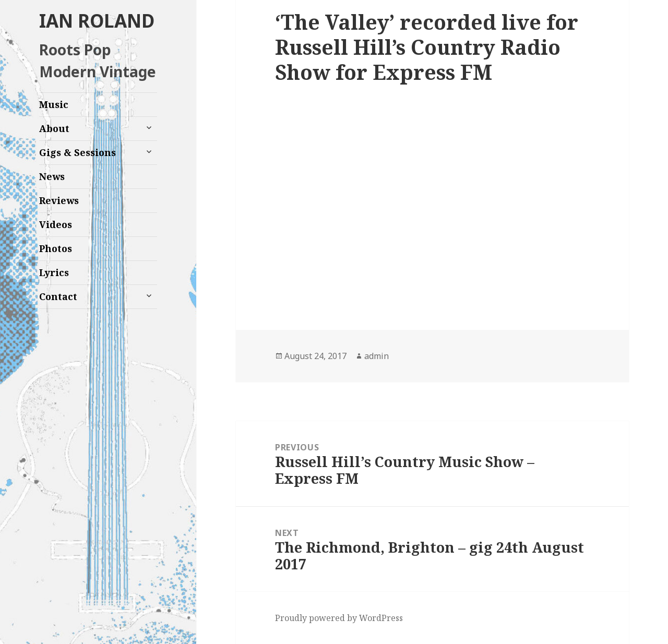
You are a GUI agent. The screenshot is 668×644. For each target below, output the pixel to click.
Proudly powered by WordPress (339, 618)
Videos (56, 224)
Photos (56, 248)
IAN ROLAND (97, 21)
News (52, 176)
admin (377, 356)
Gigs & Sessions (77, 152)
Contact (58, 296)
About (54, 128)
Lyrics (54, 272)
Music (54, 104)
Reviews (59, 200)
